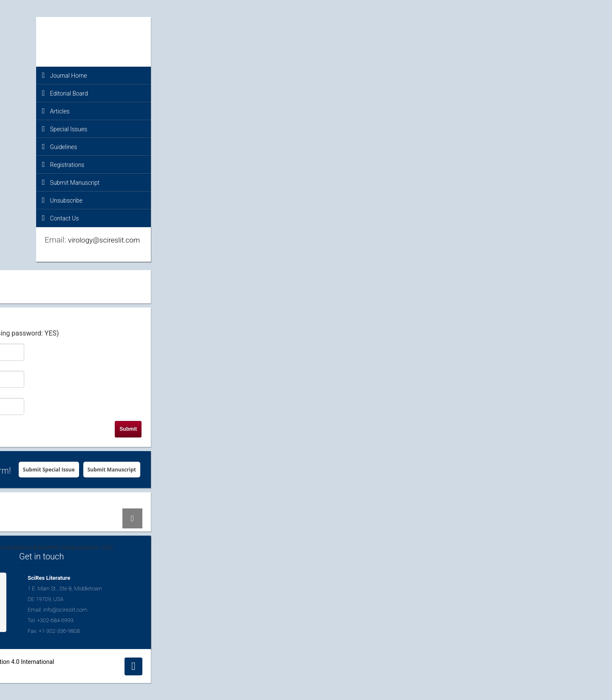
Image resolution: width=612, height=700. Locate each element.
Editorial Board (65, 93)
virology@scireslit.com (104, 240)
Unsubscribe (62, 200)
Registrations (63, 164)
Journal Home (65, 75)
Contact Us (61, 218)
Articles (56, 111)
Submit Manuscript (71, 182)
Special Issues (65, 129)
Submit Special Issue (49, 470)
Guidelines (59, 147)
